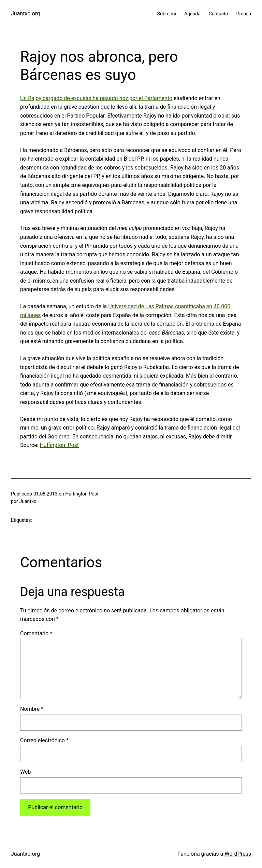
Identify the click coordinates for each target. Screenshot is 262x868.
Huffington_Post (59, 445)
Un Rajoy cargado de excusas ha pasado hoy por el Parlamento (96, 98)
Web (25, 772)
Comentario (36, 633)
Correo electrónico (44, 740)
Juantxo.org (25, 13)
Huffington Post (82, 494)
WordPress (238, 854)
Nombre (32, 709)
